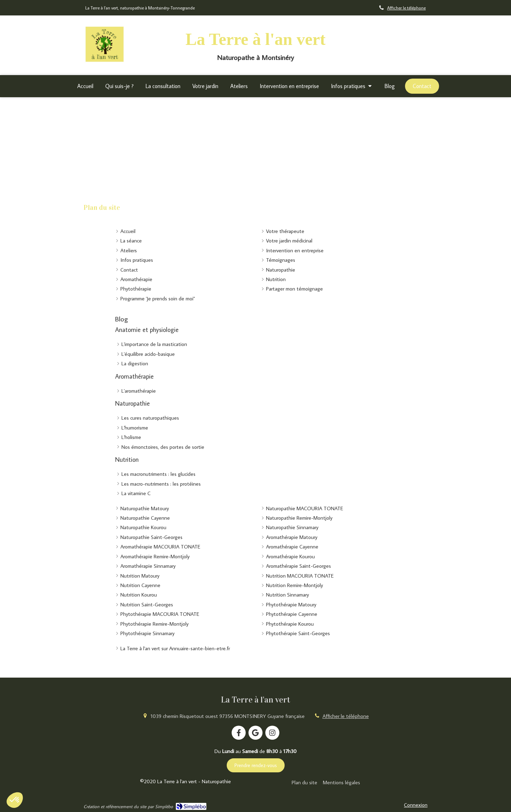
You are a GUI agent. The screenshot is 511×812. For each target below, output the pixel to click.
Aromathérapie (134, 376)
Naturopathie (132, 403)
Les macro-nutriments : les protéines (161, 484)
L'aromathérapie (139, 391)
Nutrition (127, 460)
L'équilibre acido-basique (148, 354)
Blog (121, 319)
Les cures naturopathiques (150, 418)
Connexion (416, 805)
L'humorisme (135, 428)
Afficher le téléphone (406, 8)
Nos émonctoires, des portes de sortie (163, 447)
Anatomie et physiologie (147, 330)
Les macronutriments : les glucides (158, 474)
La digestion (135, 363)
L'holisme (131, 437)
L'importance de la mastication (154, 344)
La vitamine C (136, 493)
